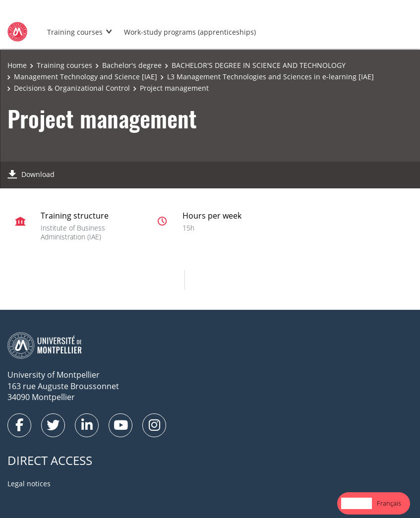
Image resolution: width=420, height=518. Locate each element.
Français (389, 503)
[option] (389, 503)
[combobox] (357, 503)
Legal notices (29, 484)
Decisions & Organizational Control (72, 88)
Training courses (75, 32)
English (357, 503)
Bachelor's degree (132, 65)
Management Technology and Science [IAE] (86, 77)
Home (17, 65)
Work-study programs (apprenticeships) (190, 32)
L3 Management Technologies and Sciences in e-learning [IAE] (270, 77)
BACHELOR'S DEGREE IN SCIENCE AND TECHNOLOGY (259, 65)
